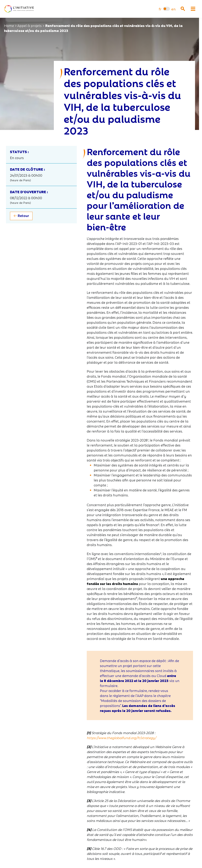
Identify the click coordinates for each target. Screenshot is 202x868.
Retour (23, 215)
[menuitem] (160, 9)
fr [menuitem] (160, 9)
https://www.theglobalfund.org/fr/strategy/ (121, 738)
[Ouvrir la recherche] (183, 9)
